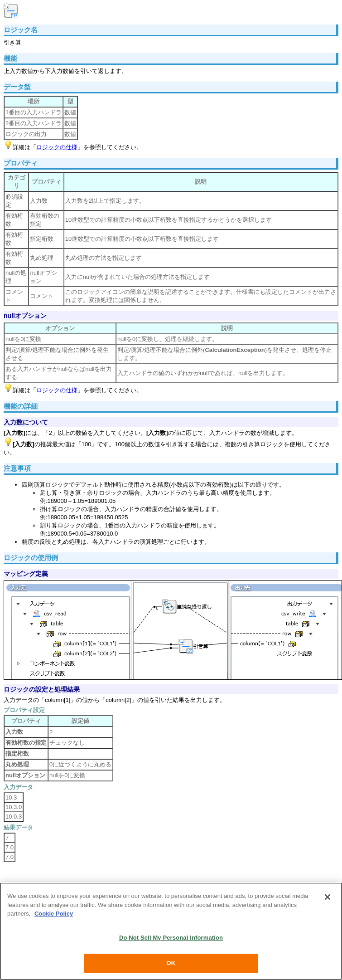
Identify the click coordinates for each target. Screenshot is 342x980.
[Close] (328, 897)
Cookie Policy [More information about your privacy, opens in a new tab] (54, 914)
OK (171, 963)
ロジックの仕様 (57, 147)
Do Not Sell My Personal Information (171, 938)
